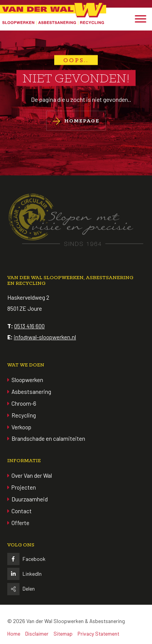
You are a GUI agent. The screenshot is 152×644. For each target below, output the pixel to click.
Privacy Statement (98, 634)
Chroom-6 (24, 403)
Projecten (24, 487)
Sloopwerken (27, 380)
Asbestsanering (31, 392)
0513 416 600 (29, 326)
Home (14, 634)
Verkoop (21, 427)
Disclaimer (37, 634)
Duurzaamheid (30, 499)
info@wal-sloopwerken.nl (45, 337)
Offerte (20, 523)
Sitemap (63, 634)
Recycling (24, 415)
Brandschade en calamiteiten (48, 438)
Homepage (76, 121)
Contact (22, 511)
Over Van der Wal (32, 475)
